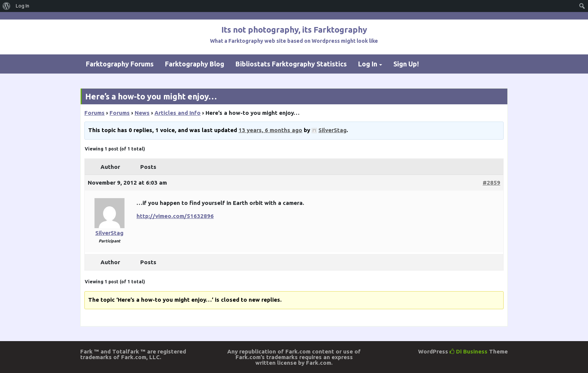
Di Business (469, 351)
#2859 (491, 183)
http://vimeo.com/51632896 (175, 216)
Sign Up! (406, 64)
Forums (94, 113)
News (142, 113)
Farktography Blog (195, 64)
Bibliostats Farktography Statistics (291, 64)
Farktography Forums (120, 64)
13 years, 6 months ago (270, 130)
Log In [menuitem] (22, 6)
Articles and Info (178, 113)
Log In (368, 64)
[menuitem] (7, 6)
